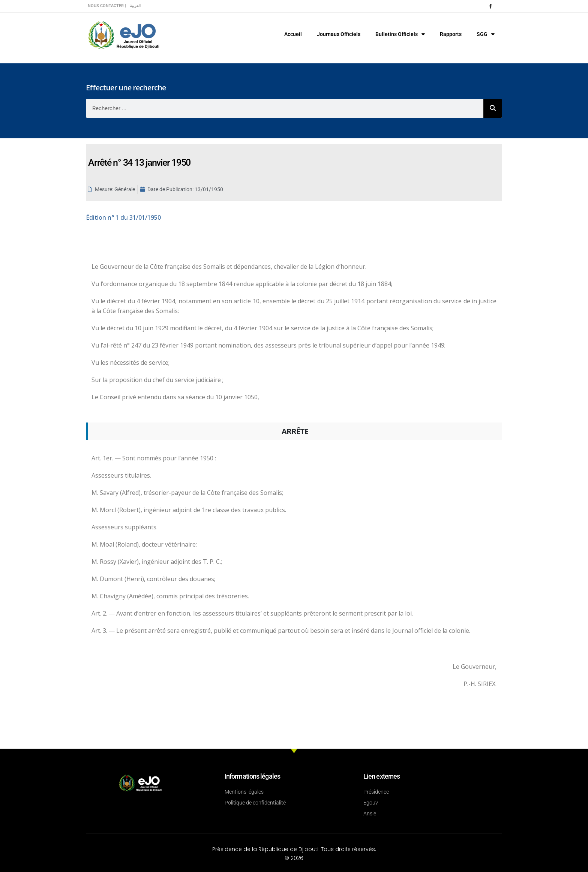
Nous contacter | (107, 6)
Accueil (293, 34)
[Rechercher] (493, 108)
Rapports (451, 34)
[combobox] (285, 108)
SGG (486, 34)
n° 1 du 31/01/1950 (123, 217)
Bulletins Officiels (400, 34)
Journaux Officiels (339, 34)
